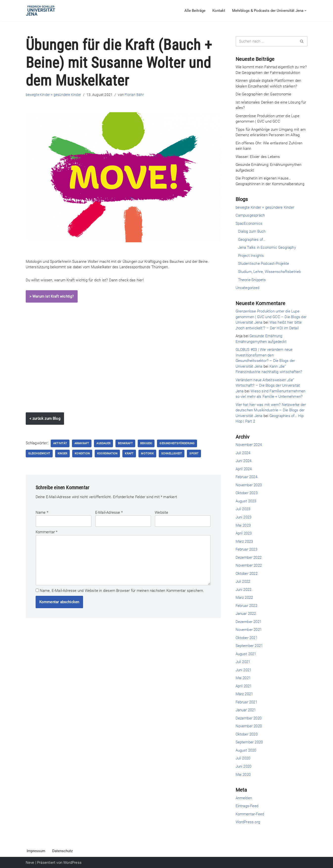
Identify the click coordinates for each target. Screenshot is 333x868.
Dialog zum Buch (252, 231)
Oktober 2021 (247, 638)
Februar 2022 (246, 605)
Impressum (36, 851)
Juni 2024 (244, 461)
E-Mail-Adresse (109, 512)
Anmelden (244, 798)
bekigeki (146, 443)
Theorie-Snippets (252, 280)
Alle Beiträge (195, 11)
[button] (306, 11)
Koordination (107, 454)
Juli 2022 (243, 581)
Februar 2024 (246, 477)
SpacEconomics (249, 223)
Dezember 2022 (249, 557)
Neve (30, 862)
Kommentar (47, 532)
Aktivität (60, 443)
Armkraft (82, 443)
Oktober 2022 (247, 573)
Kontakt (219, 11)
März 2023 (244, 541)
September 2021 (249, 645)
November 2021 (249, 629)
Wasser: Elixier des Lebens (258, 157)
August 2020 (246, 750)
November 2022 (249, 565)
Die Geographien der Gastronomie (264, 94)
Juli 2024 (243, 453)
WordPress (72, 862)
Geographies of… (252, 240)
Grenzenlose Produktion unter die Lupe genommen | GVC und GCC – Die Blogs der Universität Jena (271, 317)
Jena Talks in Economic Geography (267, 247)
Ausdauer (104, 443)
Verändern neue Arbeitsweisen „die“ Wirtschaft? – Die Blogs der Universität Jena (268, 385)
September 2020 (249, 742)
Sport (194, 454)
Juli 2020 (243, 758)
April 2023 (244, 533)
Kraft (129, 454)
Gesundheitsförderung (177, 443)
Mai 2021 (243, 678)
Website (161, 512)
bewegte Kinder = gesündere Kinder (54, 95)
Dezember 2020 (249, 718)
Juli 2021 (243, 662)
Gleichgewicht (39, 454)
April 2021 (244, 686)
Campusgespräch (250, 215)
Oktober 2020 (247, 734)
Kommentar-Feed (250, 814)
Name (42, 512)
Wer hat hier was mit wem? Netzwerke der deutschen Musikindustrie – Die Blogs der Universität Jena (271, 410)
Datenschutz (62, 851)
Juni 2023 (244, 517)
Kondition (82, 454)
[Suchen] (266, 41)
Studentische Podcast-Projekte (264, 264)
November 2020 (249, 726)
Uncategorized (248, 288)
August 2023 (246, 501)
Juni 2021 (244, 670)
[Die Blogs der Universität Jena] (41, 11)
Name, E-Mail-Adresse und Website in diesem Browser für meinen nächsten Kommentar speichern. (122, 590)
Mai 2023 (243, 525)
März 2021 (244, 694)
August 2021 (246, 654)
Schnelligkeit (172, 454)
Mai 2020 (243, 774)
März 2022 (244, 597)
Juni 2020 (244, 766)
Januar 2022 (246, 613)
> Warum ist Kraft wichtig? (52, 296)
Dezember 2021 (249, 622)
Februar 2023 (246, 549)
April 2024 (244, 469)
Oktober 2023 (247, 493)
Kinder (62, 454)
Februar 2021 (246, 702)
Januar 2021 (246, 710)
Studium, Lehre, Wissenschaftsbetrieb (270, 272)
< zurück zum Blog (45, 419)
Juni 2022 (244, 589)
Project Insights (251, 256)
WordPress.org (248, 822)
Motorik (147, 454)
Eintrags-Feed (247, 806)
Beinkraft (125, 443)
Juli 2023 (243, 509)
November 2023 (249, 485)
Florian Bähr (134, 95)
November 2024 (249, 445)
